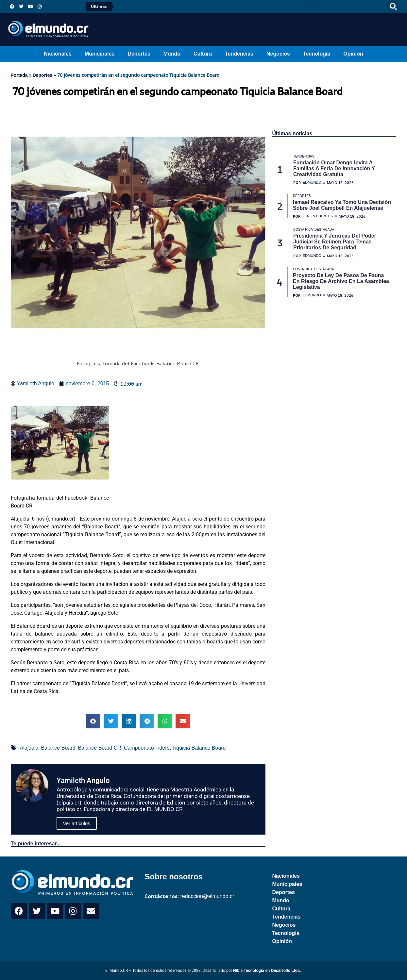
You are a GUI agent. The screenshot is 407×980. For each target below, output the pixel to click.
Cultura (203, 54)
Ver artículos (77, 823)
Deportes (139, 54)
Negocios (278, 54)
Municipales (100, 54)
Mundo (172, 54)
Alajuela (29, 748)
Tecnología (317, 54)
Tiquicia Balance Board (199, 748)
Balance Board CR (100, 748)
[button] (393, 7)
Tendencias (239, 54)
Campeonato (139, 748)
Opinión (353, 54)
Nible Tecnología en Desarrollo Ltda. (267, 971)
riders (163, 748)
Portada (19, 75)
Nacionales (58, 54)
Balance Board (58, 748)
